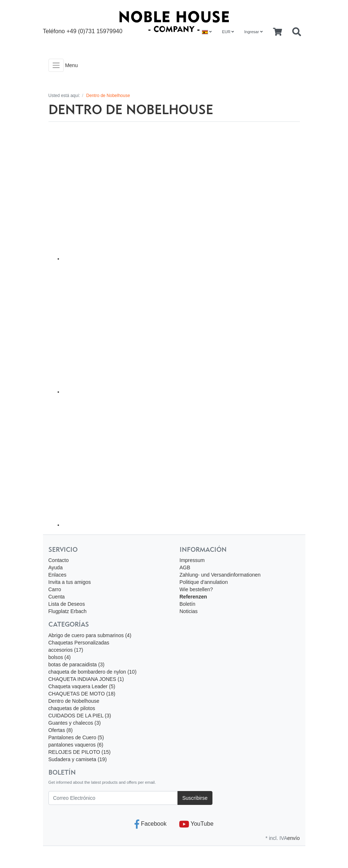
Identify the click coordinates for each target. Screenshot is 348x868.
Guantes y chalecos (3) (75, 723)
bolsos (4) (60, 657)
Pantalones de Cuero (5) (76, 737)
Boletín (188, 604)
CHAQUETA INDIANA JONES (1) (86, 679)
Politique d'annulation (204, 582)
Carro (55, 589)
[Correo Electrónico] (113, 798)
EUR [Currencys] (228, 32)
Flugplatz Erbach (68, 611)
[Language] (207, 32)
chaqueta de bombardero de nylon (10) (93, 672)
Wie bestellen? (196, 589)
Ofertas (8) (61, 730)
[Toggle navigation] (56, 65)
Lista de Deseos (67, 604)
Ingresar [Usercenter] (253, 32)
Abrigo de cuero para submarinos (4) (90, 635)
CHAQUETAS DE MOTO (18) (82, 694)
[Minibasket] (277, 32)
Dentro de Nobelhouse (74, 701)
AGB (185, 567)
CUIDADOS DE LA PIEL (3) (80, 716)
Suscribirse (195, 798)
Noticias (189, 611)
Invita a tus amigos (70, 582)
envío (293, 838)
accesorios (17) (66, 650)
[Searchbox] (297, 32)
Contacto (59, 560)
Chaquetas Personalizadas (79, 643)
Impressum (192, 560)
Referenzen (193, 597)
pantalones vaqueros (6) (76, 745)
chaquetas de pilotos (72, 708)
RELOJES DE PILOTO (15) (80, 752)
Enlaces (58, 575)
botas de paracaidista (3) (77, 664)
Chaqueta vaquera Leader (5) (82, 686)
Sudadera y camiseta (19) (78, 759)
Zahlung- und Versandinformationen (220, 575)
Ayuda (56, 567)
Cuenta (57, 597)
